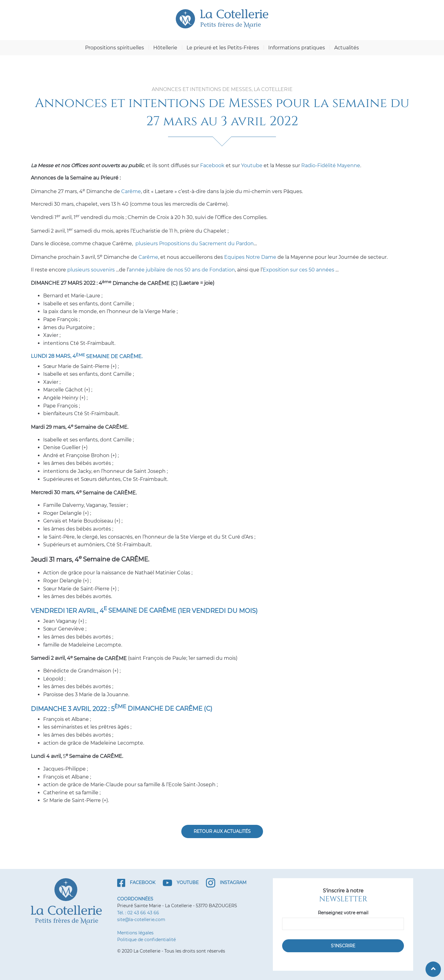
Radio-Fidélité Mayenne (331, 165)
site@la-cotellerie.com (141, 920)
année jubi (142, 270)
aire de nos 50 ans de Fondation (196, 270)
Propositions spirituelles (115, 48)
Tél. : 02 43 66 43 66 (138, 913)
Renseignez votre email (343, 913)
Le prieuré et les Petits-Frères (223, 48)
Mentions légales (135, 933)
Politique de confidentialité (146, 940)
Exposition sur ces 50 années (298, 270)
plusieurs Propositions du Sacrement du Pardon (195, 244)
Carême (131, 191)
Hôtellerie (165, 48)
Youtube (252, 165)
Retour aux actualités (222, 831)
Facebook (212, 165)
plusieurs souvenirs (91, 270)
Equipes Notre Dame (250, 257)
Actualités (347, 48)
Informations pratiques (297, 48)
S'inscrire (343, 946)
